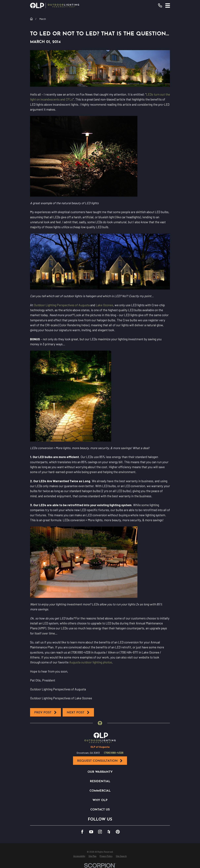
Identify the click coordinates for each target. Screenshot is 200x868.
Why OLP (100, 800)
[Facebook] (82, 832)
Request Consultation (100, 761)
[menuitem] (79, 856)
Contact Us (100, 810)
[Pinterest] (118, 832)
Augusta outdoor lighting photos (91, 662)
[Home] (55, 5)
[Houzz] (109, 832)
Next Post (78, 712)
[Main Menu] (168, 6)
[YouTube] (91, 832)
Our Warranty (100, 772)
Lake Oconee (104, 305)
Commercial (100, 791)
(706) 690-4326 (114, 753)
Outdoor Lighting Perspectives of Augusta (62, 305)
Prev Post (46, 712)
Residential (100, 781)
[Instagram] (100, 832)
